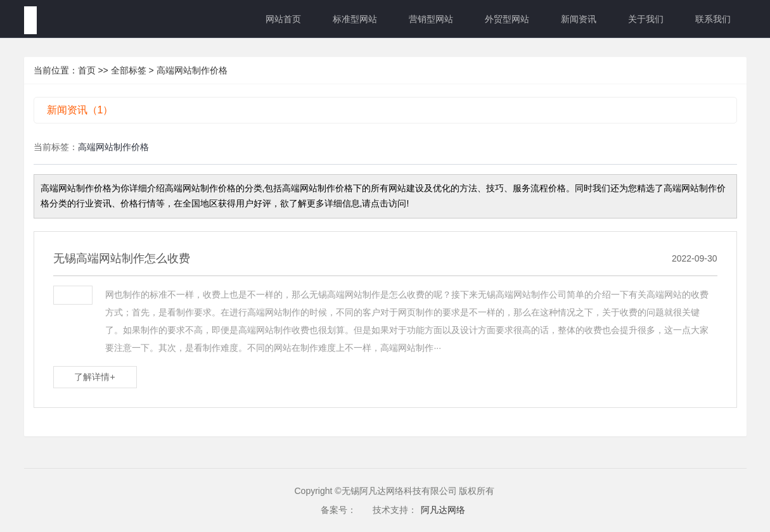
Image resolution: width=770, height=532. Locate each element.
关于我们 (646, 19)
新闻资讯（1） (80, 110)
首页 (87, 70)
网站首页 (283, 19)
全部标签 (129, 70)
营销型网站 (431, 19)
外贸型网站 (507, 19)
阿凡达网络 (443, 510)
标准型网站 (355, 19)
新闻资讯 (579, 19)
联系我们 (713, 19)
